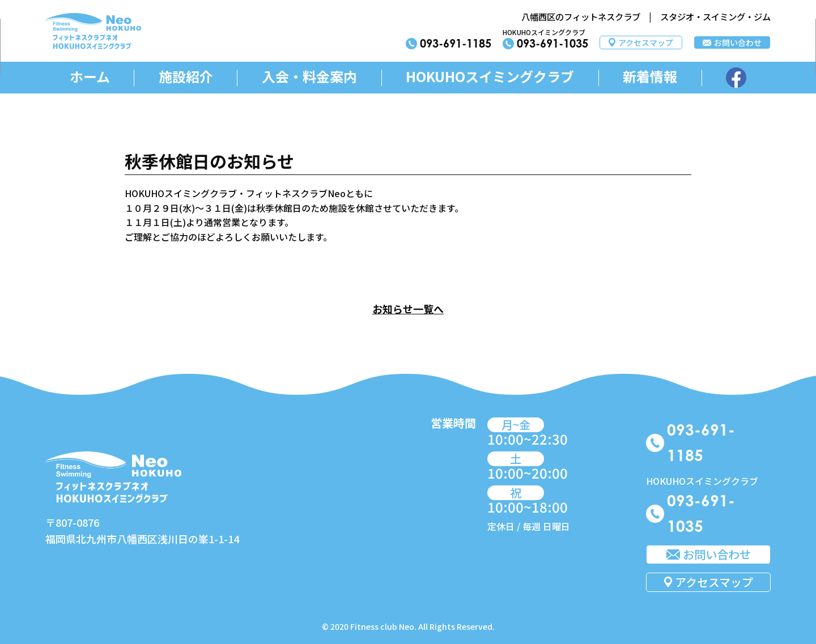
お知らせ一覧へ (408, 309)
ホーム (90, 77)
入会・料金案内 (309, 77)
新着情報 (650, 77)
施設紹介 (186, 77)
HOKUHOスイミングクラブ (490, 77)
